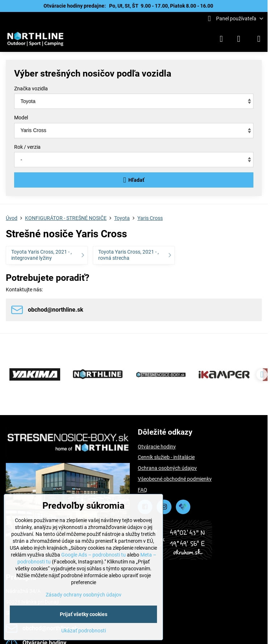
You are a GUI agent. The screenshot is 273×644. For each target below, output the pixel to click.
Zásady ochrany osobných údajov (84, 595)
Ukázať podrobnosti (84, 631)
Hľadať (134, 180)
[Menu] (259, 39)
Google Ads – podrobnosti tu (94, 555)
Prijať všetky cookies (84, 614)
